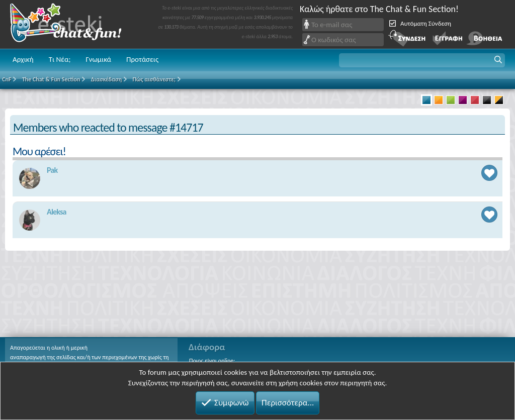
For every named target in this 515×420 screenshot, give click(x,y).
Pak (52, 170)
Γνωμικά (98, 59)
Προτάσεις (142, 59)
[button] (422, 60)
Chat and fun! (73, 24)
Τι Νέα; (60, 59)
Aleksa (57, 212)
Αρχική (23, 59)
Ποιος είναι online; (212, 361)
